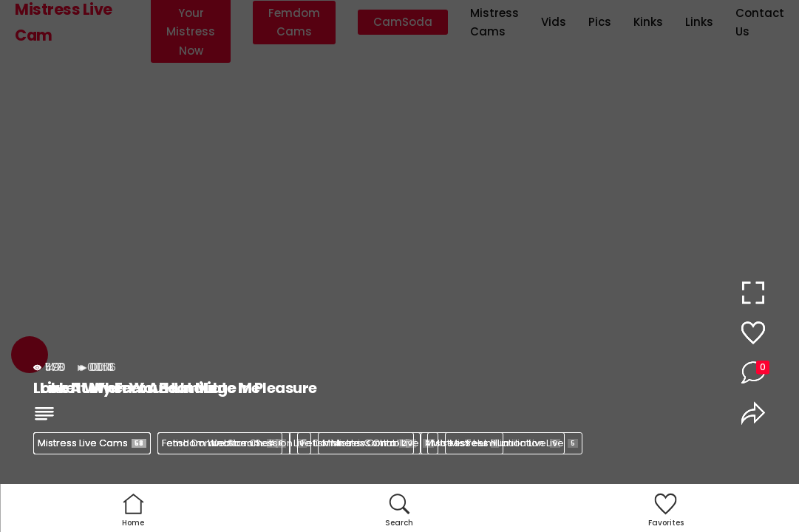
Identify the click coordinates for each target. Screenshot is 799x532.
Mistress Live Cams (92, 443)
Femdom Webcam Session (234, 443)
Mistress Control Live (378, 443)
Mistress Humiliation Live (514, 443)
